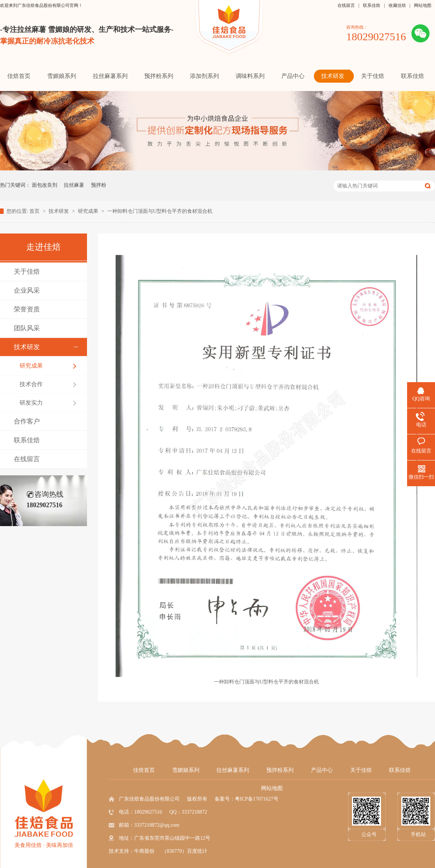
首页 (35, 211)
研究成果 (89, 211)
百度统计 (197, 851)
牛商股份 (144, 851)
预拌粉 (99, 185)
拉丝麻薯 (74, 185)
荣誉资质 (27, 309)
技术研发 (59, 211)
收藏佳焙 (397, 5)
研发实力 (31, 403)
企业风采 (27, 290)
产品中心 (322, 770)
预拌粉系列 (280, 770)
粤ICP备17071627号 (257, 799)
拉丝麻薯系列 (233, 770)
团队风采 (27, 328)
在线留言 (346, 5)
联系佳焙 (372, 5)
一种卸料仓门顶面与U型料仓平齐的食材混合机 (160, 211)
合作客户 (27, 421)
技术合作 (31, 384)
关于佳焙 (27, 272)
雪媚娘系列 (186, 770)
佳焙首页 (144, 770)
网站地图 (423, 5)
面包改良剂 (45, 185)
